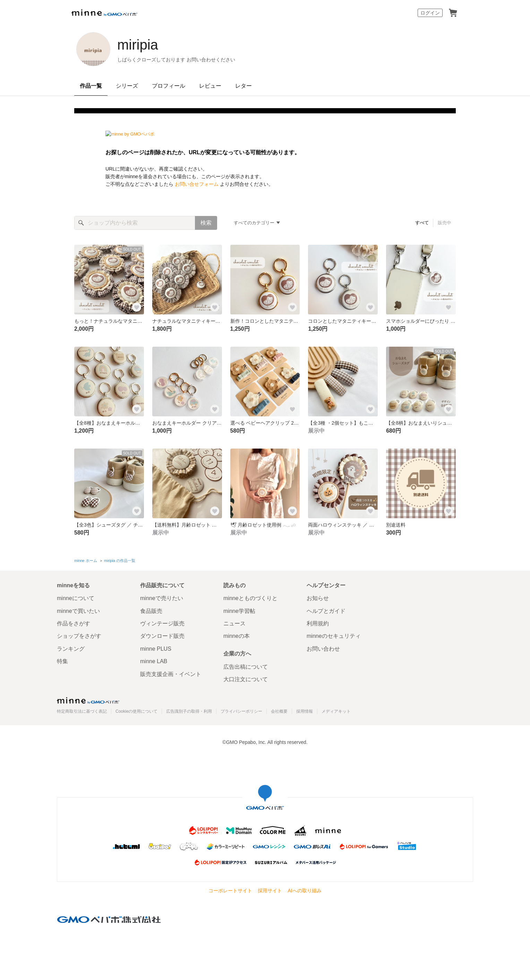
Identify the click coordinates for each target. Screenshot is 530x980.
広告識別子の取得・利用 (189, 711)
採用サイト (270, 891)
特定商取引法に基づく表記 (82, 711)
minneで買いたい (78, 611)
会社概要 (279, 711)
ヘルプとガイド (326, 611)
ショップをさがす (79, 636)
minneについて (76, 598)
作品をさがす (74, 623)
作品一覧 (91, 86)
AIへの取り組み (304, 891)
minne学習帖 (239, 611)
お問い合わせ (323, 649)
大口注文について (246, 679)
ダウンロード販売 (162, 636)
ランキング (71, 649)
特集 (62, 661)
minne (88, 700)
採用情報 (305, 711)
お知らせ (318, 598)
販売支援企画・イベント (171, 674)
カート (453, 13)
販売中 (444, 223)
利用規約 (318, 623)
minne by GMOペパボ (104, 13)
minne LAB (154, 661)
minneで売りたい (162, 598)
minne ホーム (86, 561)
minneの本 (237, 636)
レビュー (210, 86)
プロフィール (169, 86)
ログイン (430, 13)
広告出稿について (246, 667)
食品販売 (151, 611)
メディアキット (336, 711)
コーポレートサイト (230, 891)
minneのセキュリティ (334, 636)
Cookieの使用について (136, 711)
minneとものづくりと (250, 598)
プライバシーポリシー (241, 711)
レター (243, 86)
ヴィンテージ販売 (162, 623)
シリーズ (127, 86)
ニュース (234, 623)
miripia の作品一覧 (120, 561)
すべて (422, 223)
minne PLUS (156, 649)
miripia (138, 45)
